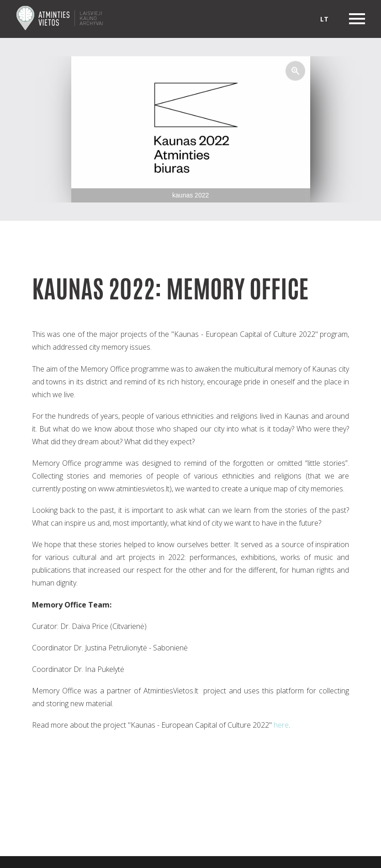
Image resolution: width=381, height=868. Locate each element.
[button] (296, 71)
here (281, 725)
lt (324, 19)
